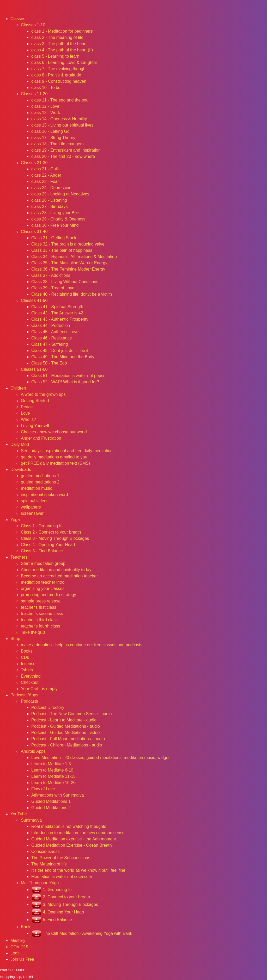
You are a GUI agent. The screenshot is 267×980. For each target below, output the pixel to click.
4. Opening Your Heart (58, 912)
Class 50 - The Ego (49, 363)
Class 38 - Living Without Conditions (65, 282)
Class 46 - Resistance (52, 338)
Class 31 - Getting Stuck (54, 238)
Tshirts (27, 670)
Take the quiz (33, 632)
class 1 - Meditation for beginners (62, 31)
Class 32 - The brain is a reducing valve (68, 244)
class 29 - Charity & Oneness (58, 219)
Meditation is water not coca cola (62, 877)
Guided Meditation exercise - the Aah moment (74, 839)
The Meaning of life (49, 864)
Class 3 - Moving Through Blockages (55, 538)
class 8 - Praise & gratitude (56, 75)
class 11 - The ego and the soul (60, 100)
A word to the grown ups (43, 394)
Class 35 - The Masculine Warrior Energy (69, 263)
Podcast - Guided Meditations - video (65, 733)
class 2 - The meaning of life (57, 37)
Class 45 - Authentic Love (55, 332)
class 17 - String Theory (53, 138)
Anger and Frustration (41, 438)
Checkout (30, 682)
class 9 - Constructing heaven (59, 81)
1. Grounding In (51, 890)
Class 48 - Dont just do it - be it (60, 351)
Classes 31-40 (34, 232)
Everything (31, 676)
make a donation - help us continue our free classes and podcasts (82, 645)
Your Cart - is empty (39, 689)
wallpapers (31, 507)
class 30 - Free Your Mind (55, 225)
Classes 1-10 (33, 25)
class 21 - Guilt (45, 169)
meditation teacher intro (43, 582)
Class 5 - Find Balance (42, 551)
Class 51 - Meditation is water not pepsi (68, 376)
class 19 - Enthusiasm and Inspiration (66, 150)
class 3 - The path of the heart (59, 44)
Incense (28, 664)
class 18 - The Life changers (57, 144)
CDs (25, 657)
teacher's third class (39, 620)
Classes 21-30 (34, 163)
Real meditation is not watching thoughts (69, 826)
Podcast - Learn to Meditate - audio (64, 720)
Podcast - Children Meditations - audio (67, 745)
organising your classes (43, 588)
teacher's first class (39, 607)
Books (27, 651)
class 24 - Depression (51, 188)
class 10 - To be (46, 88)
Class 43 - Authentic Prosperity (60, 319)
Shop (15, 639)
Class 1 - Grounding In (42, 526)
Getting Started (35, 401)
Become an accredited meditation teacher (59, 576)
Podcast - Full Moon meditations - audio (68, 739)
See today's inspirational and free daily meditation (67, 451)
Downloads (21, 470)
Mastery (18, 940)
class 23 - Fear (45, 181)
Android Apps (33, 751)
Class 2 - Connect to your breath (51, 532)
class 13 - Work (46, 113)
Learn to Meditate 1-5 (51, 764)
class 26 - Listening (49, 200)
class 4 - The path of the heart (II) (62, 50)
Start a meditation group (43, 563)
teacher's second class (42, 614)
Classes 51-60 (34, 369)
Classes (18, 19)
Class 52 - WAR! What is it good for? (65, 382)
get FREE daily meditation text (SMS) (55, 463)
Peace (27, 407)
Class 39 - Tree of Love (53, 288)
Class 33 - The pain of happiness (62, 250)
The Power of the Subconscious (61, 858)
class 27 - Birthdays (50, 207)
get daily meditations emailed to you (54, 457)
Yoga (15, 520)
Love (25, 413)
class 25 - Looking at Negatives (60, 194)
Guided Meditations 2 (51, 808)
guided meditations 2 (40, 482)
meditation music (37, 488)
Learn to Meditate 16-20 (53, 783)
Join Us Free (22, 959)
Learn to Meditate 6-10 (52, 770)
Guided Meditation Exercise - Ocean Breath (72, 845)
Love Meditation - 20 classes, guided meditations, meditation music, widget (100, 758)
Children (18, 388)
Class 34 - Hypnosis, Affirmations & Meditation (74, 257)
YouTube (19, 814)
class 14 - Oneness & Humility (59, 119)
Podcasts (29, 701)
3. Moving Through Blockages (65, 904)
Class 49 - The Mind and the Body (63, 357)
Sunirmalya (31, 820)
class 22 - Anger (46, 175)
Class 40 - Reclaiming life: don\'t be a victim (72, 294)
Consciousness (45, 851)
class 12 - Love (45, 106)
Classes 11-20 (34, 94)
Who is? (28, 419)
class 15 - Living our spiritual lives (62, 125)
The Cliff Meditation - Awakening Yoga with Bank (82, 933)
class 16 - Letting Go (50, 131)
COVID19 (19, 947)
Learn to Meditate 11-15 (53, 776)
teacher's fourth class (41, 626)
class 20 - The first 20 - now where (63, 156)
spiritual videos (35, 501)
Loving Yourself (35, 426)
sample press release (41, 601)
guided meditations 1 (40, 476)
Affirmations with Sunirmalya (58, 795)
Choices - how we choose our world (54, 432)
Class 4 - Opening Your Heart (48, 545)
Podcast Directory (48, 707)
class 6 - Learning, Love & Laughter (64, 62)
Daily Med (20, 444)
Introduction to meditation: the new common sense (78, 833)
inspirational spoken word (44, 495)
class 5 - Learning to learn (55, 56)
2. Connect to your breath (61, 897)
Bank (26, 927)
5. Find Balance (52, 920)
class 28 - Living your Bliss (56, 213)
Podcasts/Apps (24, 695)
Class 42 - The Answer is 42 (57, 313)
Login (16, 953)
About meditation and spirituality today (56, 570)
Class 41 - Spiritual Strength (57, 307)
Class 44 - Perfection (51, 325)
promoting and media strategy (48, 595)
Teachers (19, 557)
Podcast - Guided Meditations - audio (66, 726)
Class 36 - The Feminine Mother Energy (68, 269)
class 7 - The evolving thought (59, 69)
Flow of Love (43, 789)
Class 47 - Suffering (50, 344)
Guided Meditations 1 (51, 801)
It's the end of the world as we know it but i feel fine (78, 870)
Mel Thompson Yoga (40, 883)
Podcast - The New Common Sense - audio (71, 714)
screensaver (32, 513)
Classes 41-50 (34, 300)
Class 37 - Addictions (51, 275)
